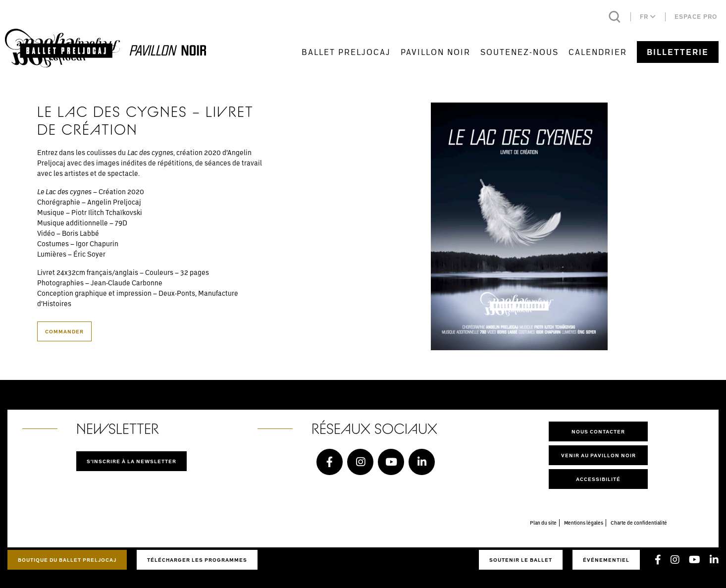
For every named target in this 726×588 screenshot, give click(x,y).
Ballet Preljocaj (346, 52)
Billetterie (678, 52)
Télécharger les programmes (197, 560)
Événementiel (606, 560)
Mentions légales (584, 523)
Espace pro (696, 17)
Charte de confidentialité (639, 523)
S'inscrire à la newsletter (131, 461)
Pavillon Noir (436, 52)
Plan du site (543, 523)
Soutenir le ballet (521, 560)
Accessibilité (598, 479)
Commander (64, 331)
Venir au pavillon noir (598, 455)
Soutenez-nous (519, 52)
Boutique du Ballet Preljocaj (67, 560)
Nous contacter (598, 431)
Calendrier (598, 52)
